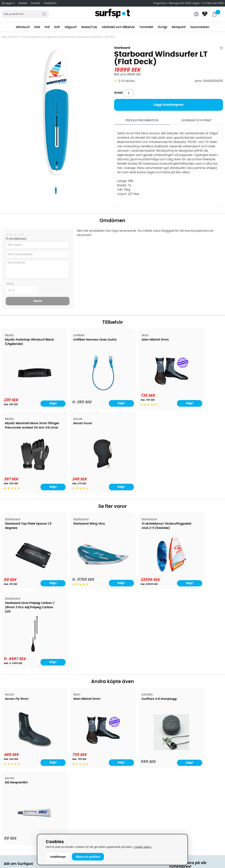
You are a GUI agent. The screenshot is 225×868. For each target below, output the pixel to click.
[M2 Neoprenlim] (196, 670)
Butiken (23, 3)
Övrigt (162, 27)
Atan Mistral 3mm (131, 340)
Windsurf (23, 27)
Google (175, 770)
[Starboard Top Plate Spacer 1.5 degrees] (29, 572)
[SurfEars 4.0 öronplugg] (140, 670)
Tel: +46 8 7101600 (72, 827)
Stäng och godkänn (88, 857)
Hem (4, 37)
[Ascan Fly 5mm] (29, 668)
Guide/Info (50, 3)
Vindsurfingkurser (17, 771)
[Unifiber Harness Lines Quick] (85, 390)
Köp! (99, 403)
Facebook (177, 789)
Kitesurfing (122, 720)
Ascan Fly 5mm (17, 620)
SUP (57, 27)
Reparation (12, 759)
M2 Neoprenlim (185, 620)
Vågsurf (71, 27)
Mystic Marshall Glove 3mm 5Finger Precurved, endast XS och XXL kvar (194, 344)
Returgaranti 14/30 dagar (184, 3)
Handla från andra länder (23, 737)
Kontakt (36, 3)
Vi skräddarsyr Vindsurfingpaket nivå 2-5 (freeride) (137, 528)
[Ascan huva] (29, 472)
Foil (47, 27)
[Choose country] (196, 14)
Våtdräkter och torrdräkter (134, 743)
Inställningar (58, 857)
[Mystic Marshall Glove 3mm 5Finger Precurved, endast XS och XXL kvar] (196, 388)
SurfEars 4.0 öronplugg (135, 620)
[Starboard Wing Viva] (84, 570)
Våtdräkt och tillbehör (118, 27)
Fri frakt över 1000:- (214, 3)
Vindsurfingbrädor (31, 37)
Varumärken (200, 27)
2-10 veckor (127, 81)
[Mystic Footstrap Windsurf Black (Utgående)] (29, 389)
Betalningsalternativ (19, 726)
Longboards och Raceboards (59, 37)
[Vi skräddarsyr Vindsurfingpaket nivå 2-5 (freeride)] (140, 572)
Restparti (179, 27)
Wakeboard (123, 731)
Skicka (215, 744)
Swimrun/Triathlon (128, 748)
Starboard (122, 48)
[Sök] (25, 14)
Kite (37, 27)
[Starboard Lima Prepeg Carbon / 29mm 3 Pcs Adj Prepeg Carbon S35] (196, 572)
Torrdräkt (146, 27)
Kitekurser (11, 765)
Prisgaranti (160, 3)
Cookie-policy (143, 847)
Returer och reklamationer (23, 743)
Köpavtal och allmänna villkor (26, 720)
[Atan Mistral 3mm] (140, 388)
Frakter (9, 731)
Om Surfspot (13, 714)
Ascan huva (14, 424)
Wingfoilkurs (13, 776)
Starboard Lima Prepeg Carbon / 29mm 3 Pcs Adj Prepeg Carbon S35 (193, 528)
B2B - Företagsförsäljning (22, 748)
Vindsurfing (123, 714)
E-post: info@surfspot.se (78, 833)
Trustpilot (176, 808)
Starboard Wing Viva (77, 524)
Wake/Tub (89, 27)
